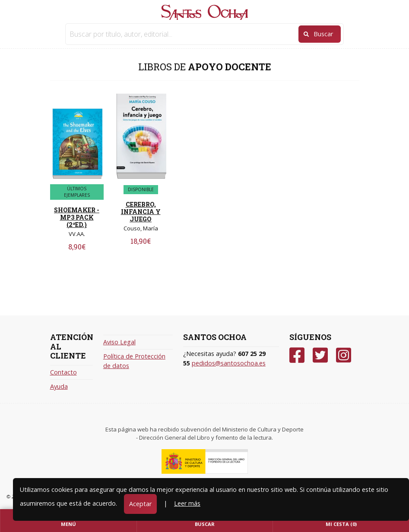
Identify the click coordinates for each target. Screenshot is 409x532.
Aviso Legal (119, 342)
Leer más (187, 503)
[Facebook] (297, 355)
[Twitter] (320, 355)
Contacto (63, 372)
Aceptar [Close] (140, 504)
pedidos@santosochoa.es (229, 363)
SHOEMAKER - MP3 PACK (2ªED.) (77, 217)
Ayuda (59, 386)
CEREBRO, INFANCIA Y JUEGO (141, 212)
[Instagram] (344, 355)
